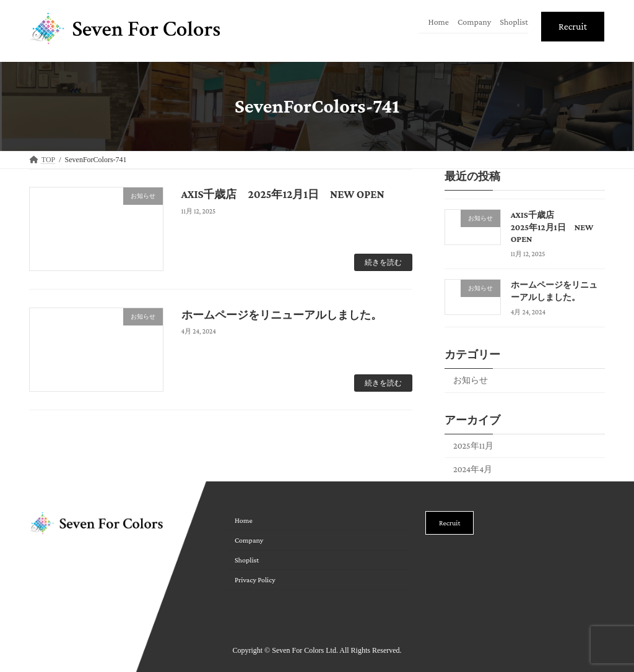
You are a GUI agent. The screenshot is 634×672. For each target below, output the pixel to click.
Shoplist (514, 22)
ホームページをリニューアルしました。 (282, 315)
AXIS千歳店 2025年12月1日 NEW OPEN (283, 194)
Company (474, 22)
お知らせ (471, 379)
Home (438, 22)
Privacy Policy (255, 580)
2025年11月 (473, 445)
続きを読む (383, 262)
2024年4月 (473, 469)
